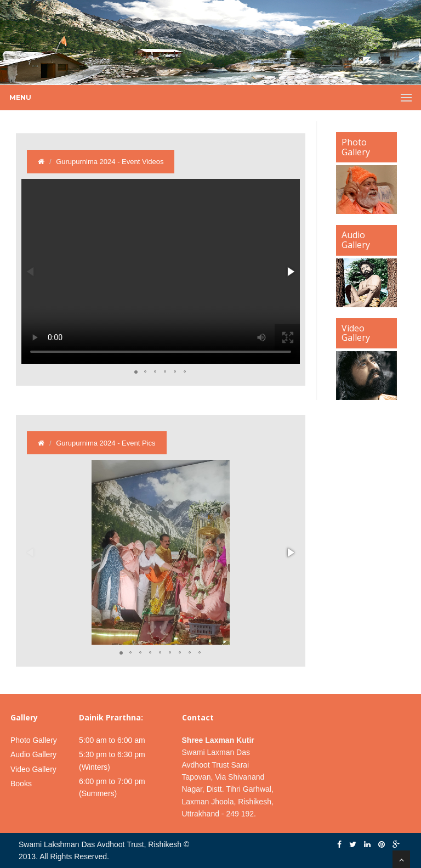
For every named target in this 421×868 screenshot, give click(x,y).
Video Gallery (33, 769)
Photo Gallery (34, 740)
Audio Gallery (33, 754)
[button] (290, 272)
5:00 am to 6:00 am (112, 740)
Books (21, 784)
